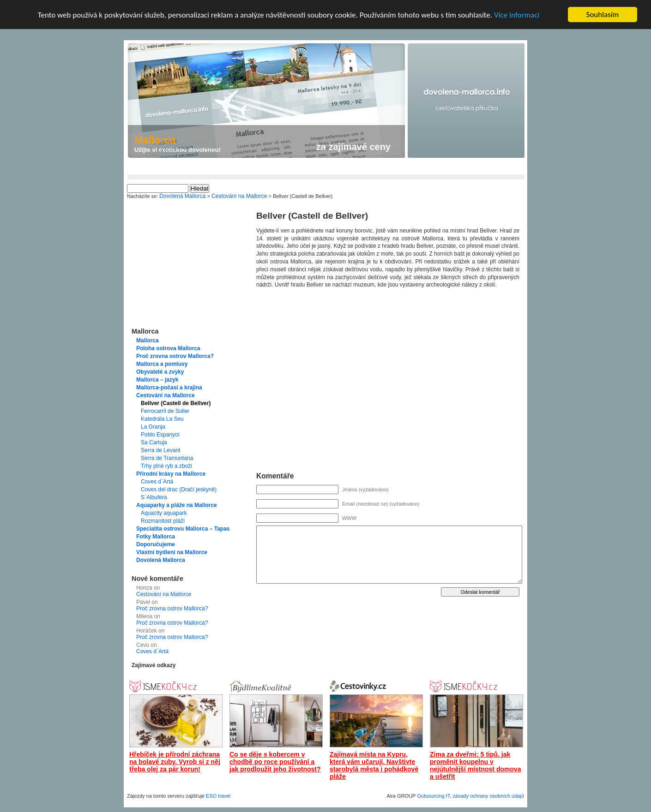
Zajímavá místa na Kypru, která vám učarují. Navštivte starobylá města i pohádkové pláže (374, 765)
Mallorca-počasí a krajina (169, 388)
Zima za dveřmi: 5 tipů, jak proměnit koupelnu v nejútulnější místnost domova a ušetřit (476, 765)
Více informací (517, 15)
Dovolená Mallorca (161, 560)
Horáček (147, 631)
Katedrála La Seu (162, 419)
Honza (144, 588)
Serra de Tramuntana (167, 458)
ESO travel (218, 796)
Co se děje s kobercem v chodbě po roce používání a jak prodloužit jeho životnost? (275, 762)
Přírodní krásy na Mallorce (171, 474)
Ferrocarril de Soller (165, 411)
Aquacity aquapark (164, 513)
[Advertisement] (295, 167)
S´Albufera (154, 497)
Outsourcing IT (433, 796)
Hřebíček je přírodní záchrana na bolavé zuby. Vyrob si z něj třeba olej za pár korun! (175, 762)
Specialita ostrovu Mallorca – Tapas (183, 529)
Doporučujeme (156, 544)
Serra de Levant (160, 450)
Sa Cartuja (154, 442)
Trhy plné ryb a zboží (167, 466)
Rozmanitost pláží (163, 521)
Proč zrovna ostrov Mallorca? (175, 356)
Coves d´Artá (157, 482)
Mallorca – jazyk (157, 380)
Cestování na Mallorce (166, 395)
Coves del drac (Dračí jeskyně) (179, 490)
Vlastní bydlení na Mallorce (172, 552)
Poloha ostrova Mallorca (168, 348)
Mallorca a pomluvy (162, 364)
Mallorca (148, 340)
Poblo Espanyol (160, 435)
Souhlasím (603, 15)
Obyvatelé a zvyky (160, 372)
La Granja (153, 427)
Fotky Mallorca (156, 537)
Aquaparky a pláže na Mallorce (177, 505)
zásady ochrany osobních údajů (488, 796)
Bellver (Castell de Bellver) (176, 403)
